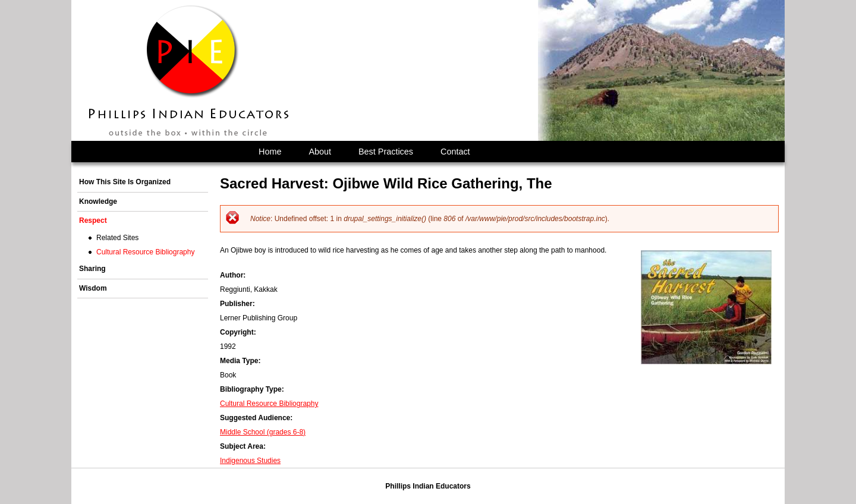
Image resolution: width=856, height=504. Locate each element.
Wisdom (93, 288)
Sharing (92, 269)
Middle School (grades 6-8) (263, 432)
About (320, 152)
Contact (455, 152)
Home (270, 152)
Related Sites (117, 238)
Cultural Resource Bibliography (269, 404)
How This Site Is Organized (125, 182)
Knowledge (98, 201)
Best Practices (386, 152)
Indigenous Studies (250, 461)
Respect (93, 220)
